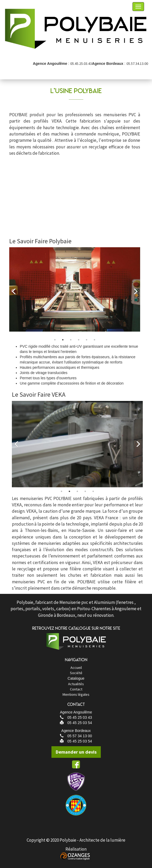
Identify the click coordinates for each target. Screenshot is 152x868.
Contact (76, 697)
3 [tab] (71, 346)
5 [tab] (87, 346)
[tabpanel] (75, 295)
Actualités (76, 692)
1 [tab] (55, 346)
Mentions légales (76, 702)
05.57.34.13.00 (137, 64)
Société (76, 680)
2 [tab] (63, 346)
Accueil (76, 675)
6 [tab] (94, 346)
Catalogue (76, 686)
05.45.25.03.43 (81, 64)
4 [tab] (79, 346)
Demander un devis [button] (78, 752)
